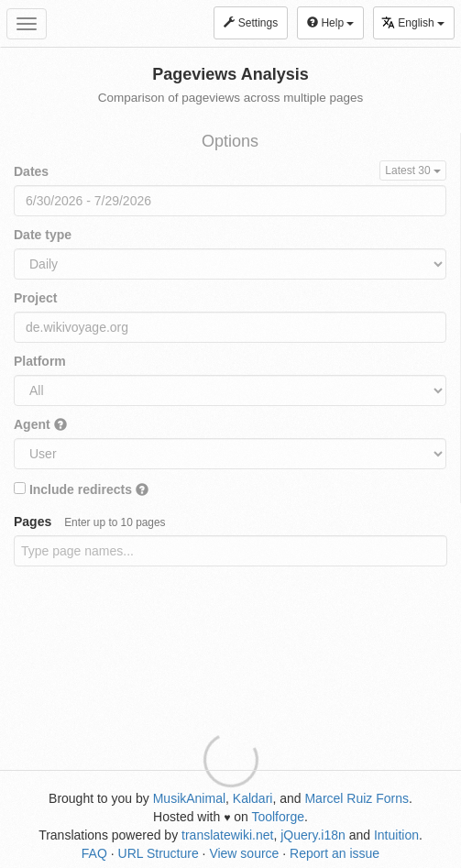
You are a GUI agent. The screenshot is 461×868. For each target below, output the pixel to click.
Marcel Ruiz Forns (357, 798)
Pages (90, 522)
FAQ (94, 853)
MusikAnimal (189, 798)
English (413, 22)
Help (330, 23)
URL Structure (159, 853)
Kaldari (253, 798)
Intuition (396, 835)
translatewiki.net (227, 835)
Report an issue (335, 853)
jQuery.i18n (313, 835)
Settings (251, 23)
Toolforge (278, 817)
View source (244, 853)
